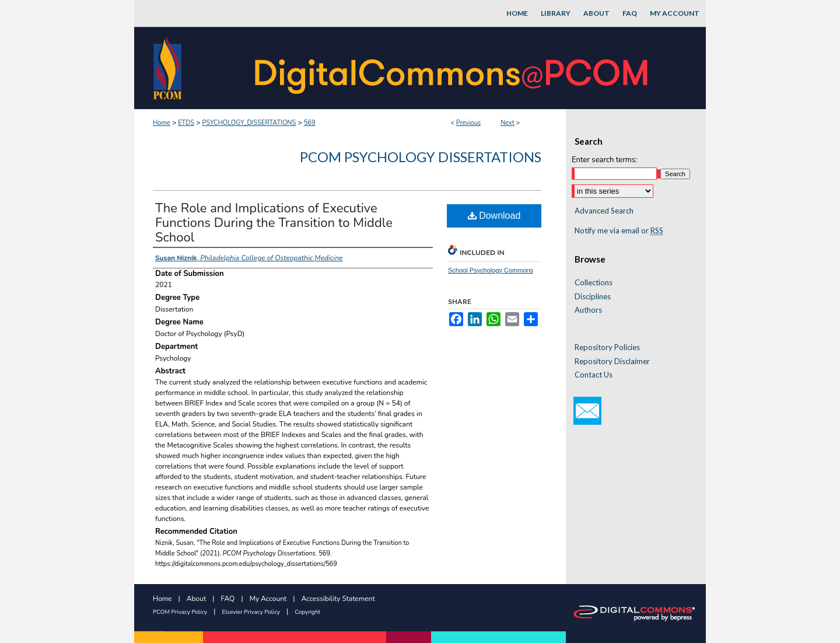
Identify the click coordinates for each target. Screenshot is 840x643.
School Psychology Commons (491, 270)
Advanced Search (604, 211)
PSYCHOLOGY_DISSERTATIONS (249, 123)
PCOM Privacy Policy (180, 612)
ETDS (186, 123)
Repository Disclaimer (612, 361)
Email (587, 411)
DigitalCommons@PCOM (453, 68)
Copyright (307, 612)
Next (508, 123)
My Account (268, 599)
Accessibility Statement (338, 599)
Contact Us (594, 375)
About (196, 599)
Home (162, 123)
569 (310, 123)
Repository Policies (607, 347)
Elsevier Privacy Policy (251, 612)
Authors (588, 310)
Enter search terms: (604, 160)
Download (494, 216)
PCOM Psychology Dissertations (421, 157)
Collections (594, 283)
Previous (468, 123)
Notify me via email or (619, 231)
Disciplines (593, 297)
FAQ (228, 599)
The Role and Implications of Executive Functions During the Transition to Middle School (274, 223)
